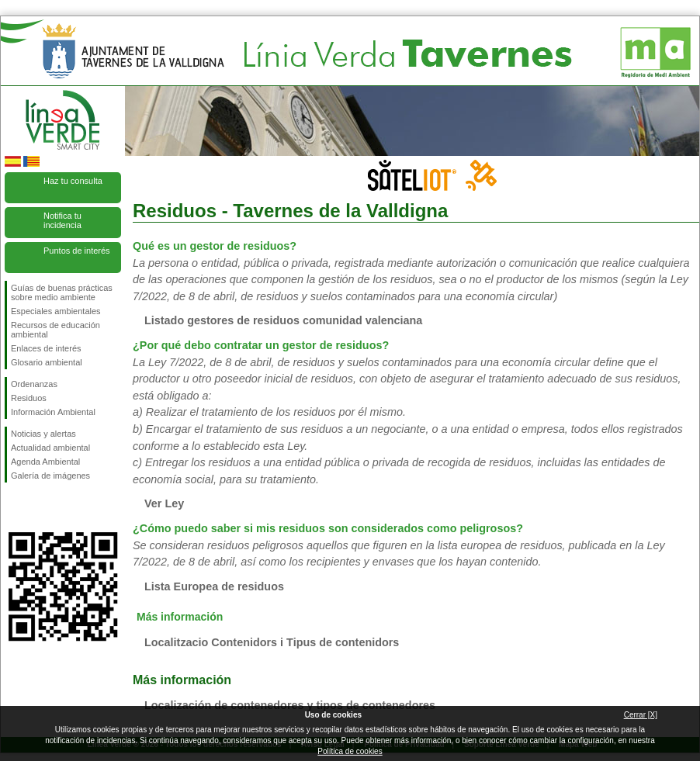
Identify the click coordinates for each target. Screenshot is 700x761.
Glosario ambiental (47, 362)
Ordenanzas (34, 384)
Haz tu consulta (73, 181)
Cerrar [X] (641, 715)
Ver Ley (164, 503)
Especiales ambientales (56, 311)
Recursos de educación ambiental (55, 330)
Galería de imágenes (50, 476)
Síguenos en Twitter (40, 507)
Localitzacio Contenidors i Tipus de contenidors (272, 642)
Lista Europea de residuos (214, 586)
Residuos (29, 398)
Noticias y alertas (43, 434)
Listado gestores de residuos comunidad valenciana (283, 320)
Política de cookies (350, 751)
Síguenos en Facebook (14, 507)
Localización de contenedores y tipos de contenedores (290, 705)
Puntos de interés (77, 251)
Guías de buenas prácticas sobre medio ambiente (62, 292)
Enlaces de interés (46, 348)
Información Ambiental (53, 412)
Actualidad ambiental (50, 448)
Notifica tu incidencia (62, 220)
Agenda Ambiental (45, 462)
